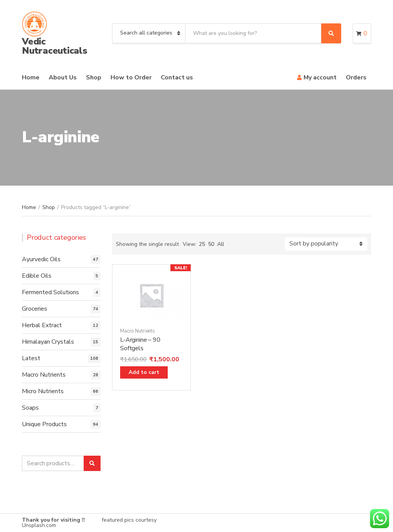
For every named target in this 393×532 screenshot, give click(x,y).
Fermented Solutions (50, 292)
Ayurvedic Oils (41, 259)
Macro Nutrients (138, 331)
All (221, 244)
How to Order (131, 77)
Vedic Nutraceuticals (55, 46)
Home (31, 77)
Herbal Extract (42, 325)
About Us (63, 77)
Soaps (30, 408)
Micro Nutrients (43, 391)
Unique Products (44, 424)
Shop (94, 77)
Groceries (35, 309)
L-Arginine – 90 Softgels (140, 344)
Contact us (177, 77)
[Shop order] (326, 244)
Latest (31, 358)
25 (202, 244)
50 (211, 244)
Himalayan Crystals (48, 342)
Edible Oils (37, 276)
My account (320, 77)
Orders (356, 77)
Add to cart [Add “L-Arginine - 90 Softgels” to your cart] (144, 372)
